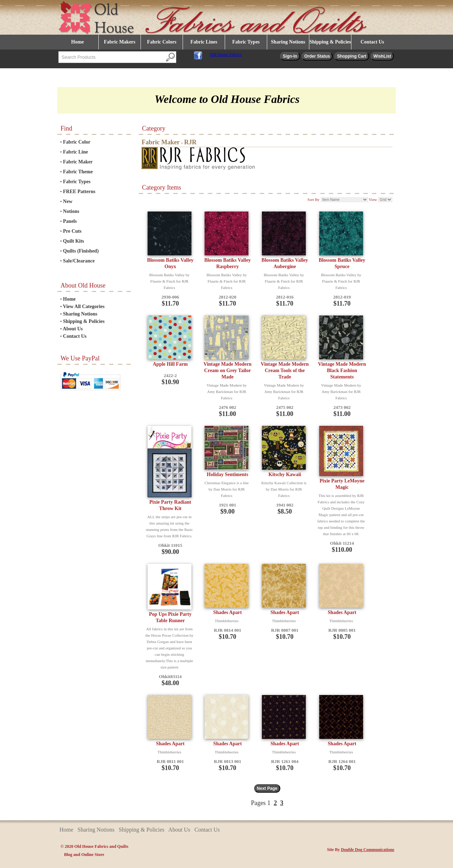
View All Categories (84, 306)
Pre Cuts (72, 231)
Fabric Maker (78, 162)
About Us (73, 329)
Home (78, 42)
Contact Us (372, 42)
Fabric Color (77, 142)
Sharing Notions (288, 42)
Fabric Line (75, 152)
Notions (71, 211)
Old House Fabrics (226, 54)
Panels (70, 221)
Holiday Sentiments (227, 474)
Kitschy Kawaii (285, 474)
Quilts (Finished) (81, 251)
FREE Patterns (79, 192)
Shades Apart (228, 612)
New (68, 201)
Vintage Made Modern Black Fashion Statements (342, 371)
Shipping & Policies (330, 42)
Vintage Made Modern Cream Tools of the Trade (285, 371)
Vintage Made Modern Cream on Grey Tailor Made (228, 371)
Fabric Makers (119, 42)
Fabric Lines (204, 42)
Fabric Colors (162, 42)
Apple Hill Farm (170, 364)
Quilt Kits (74, 241)
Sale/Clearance (79, 261)
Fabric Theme (78, 172)
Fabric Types (246, 42)
